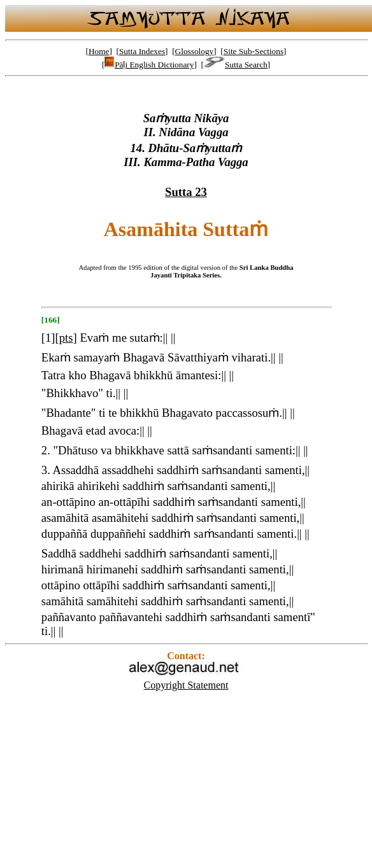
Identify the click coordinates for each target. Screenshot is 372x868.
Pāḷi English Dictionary (149, 65)
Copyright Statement (186, 685)
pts (66, 338)
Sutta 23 (186, 192)
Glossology (195, 51)
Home (99, 51)
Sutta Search (236, 65)
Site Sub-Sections (254, 51)
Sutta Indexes (142, 51)
